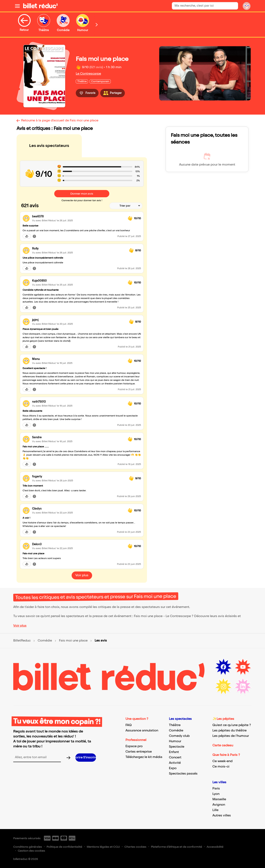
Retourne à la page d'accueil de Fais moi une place (60, 120)
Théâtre (175, 725)
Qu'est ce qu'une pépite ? (232, 725)
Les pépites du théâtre (229, 731)
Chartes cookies (135, 847)
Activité (175, 763)
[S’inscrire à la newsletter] (86, 758)
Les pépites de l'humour (231, 736)
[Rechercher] (233, 6)
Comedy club (179, 736)
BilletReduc (22, 641)
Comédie (45, 641)
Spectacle (177, 747)
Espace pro (134, 746)
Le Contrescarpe (88, 74)
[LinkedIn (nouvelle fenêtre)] (243, 686)
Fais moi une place (73, 641)
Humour (175, 741)
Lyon (216, 794)
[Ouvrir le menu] (17, 6)
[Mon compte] (247, 6)
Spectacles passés (183, 774)
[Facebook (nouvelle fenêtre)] (223, 667)
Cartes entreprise (139, 752)
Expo (173, 768)
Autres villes (222, 815)
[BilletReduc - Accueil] (40, 6)
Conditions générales (28, 847)
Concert (175, 757)
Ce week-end (222, 761)
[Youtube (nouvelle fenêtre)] (243, 667)
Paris (216, 789)
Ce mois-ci (221, 767)
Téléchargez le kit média (144, 757)
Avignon (219, 805)
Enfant (174, 752)
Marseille (219, 799)
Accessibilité (215, 847)
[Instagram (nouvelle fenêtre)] (223, 686)
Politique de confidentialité (64, 847)
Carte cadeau (223, 745)
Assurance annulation (142, 731)
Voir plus (20, 626)
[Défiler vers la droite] (97, 25)
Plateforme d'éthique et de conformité (176, 847)
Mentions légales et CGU (103, 847)
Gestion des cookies (31, 851)
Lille (215, 810)
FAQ (129, 725)
